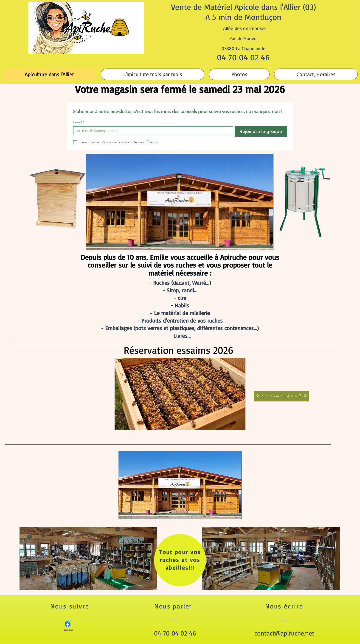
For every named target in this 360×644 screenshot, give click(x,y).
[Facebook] (68, 626)
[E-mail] (152, 131)
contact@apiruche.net (284, 633)
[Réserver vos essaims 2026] (281, 396)
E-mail (79, 122)
